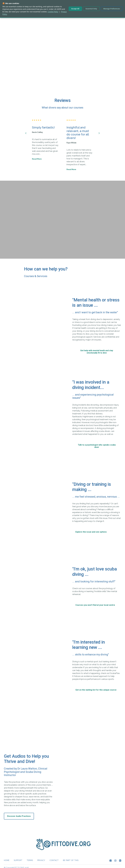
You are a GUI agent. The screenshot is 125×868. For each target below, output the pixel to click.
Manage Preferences (112, 9)
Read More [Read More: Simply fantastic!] (37, 156)
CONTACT (54, 857)
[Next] (99, 130)
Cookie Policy (53, 12)
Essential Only (91, 9)
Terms (30, 857)
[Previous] (26, 130)
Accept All (75, 9)
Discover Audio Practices (19, 813)
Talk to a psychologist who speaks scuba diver (97, 443)
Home (7, 857)
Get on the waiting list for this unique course (96, 687)
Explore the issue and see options (91, 529)
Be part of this (71, 857)
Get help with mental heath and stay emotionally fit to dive (97, 349)
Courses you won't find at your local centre (95, 602)
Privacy (41, 857)
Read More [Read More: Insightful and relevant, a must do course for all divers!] (71, 167)
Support (18, 857)
